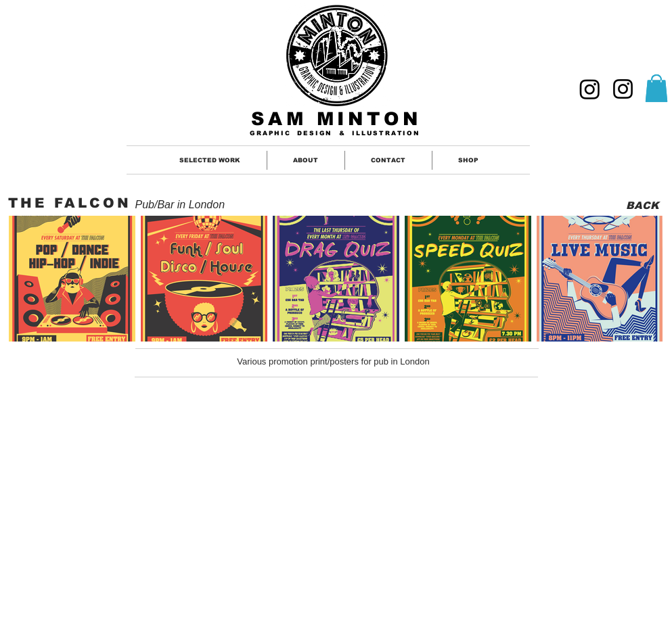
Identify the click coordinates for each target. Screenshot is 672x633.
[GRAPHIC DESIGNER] (590, 89)
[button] (656, 88)
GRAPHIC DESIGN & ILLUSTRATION (335, 133)
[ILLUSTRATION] (623, 89)
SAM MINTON (336, 119)
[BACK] (643, 205)
